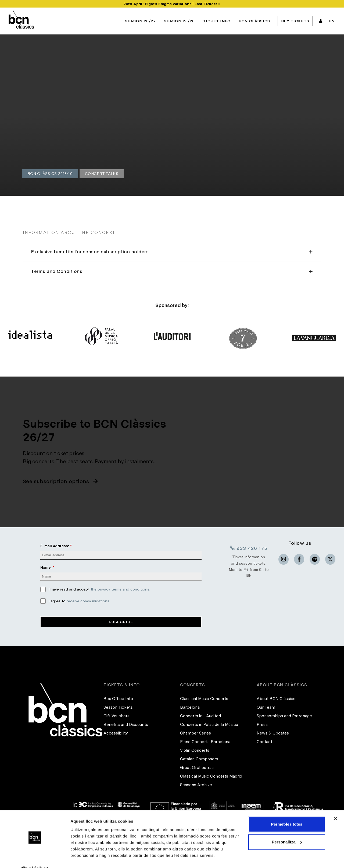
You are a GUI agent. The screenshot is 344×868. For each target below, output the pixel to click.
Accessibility (116, 733)
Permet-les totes (287, 811)
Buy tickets (295, 21)
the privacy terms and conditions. (120, 589)
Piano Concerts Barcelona (205, 742)
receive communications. (88, 601)
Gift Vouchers (117, 716)
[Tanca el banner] (336, 806)
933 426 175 (249, 548)
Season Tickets (118, 707)
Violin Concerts (195, 750)
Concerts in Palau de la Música (209, 725)
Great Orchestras (197, 768)
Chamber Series (196, 733)
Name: (46, 567)
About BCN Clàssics (276, 699)
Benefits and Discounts (126, 725)
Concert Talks (102, 174)
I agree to (79, 601)
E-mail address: (55, 546)
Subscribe (121, 622)
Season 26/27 (140, 21)
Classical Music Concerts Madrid (211, 776)
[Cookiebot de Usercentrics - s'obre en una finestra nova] (35, 858)
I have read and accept (99, 589)
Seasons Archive (196, 785)
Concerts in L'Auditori (200, 716)
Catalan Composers (199, 759)
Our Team (266, 707)
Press (262, 725)
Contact (264, 742)
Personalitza (287, 829)
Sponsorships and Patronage (284, 716)
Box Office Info (118, 699)
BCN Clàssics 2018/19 (50, 174)
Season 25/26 (179, 21)
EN (332, 21)
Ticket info (217, 21)
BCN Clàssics (254, 21)
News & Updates (273, 733)
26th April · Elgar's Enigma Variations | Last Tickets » (172, 4)
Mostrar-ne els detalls (91, 857)
